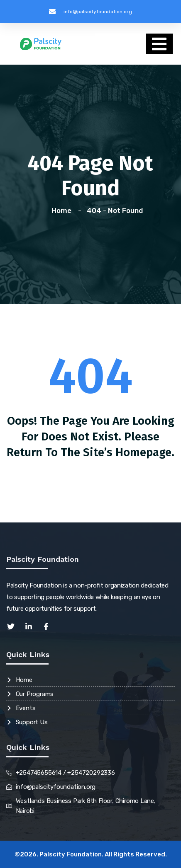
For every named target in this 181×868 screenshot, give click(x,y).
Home (63, 210)
